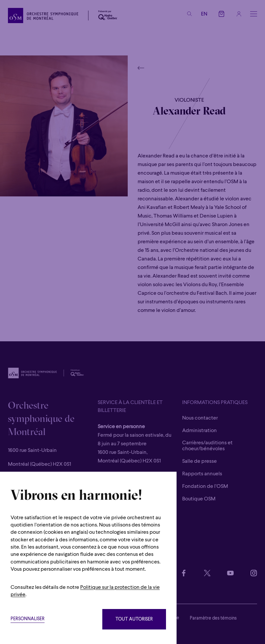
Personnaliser (28, 619)
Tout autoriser (134, 619)
